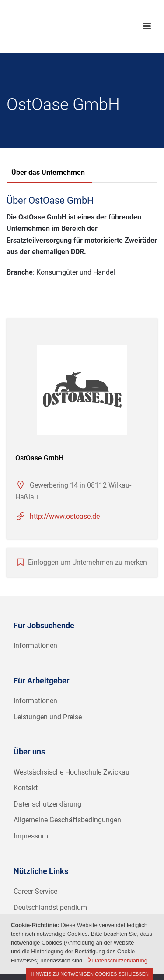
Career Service (35, 891)
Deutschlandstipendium (50, 907)
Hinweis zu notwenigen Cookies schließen (90, 974)
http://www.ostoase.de (65, 516)
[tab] (48, 173)
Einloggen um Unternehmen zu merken (87, 562)
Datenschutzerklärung (47, 804)
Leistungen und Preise (48, 717)
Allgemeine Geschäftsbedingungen (67, 820)
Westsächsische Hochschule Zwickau (72, 772)
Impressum (31, 836)
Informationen (35, 646)
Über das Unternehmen (48, 172)
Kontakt (26, 788)
